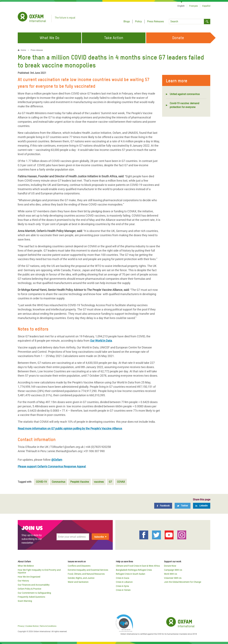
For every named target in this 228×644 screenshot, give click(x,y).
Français (193, 6)
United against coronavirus (185, 94)
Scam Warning (25, 601)
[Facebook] (163, 506)
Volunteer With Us (173, 578)
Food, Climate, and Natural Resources (86, 574)
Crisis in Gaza (123, 578)
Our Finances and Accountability (34, 585)
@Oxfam (57, 460)
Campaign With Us (173, 570)
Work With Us (171, 574)
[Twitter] (183, 506)
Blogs (127, 21)
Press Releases (155, 21)
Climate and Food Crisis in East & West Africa (138, 566)
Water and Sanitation (78, 582)
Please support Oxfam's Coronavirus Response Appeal (52, 466)
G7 (110, 482)
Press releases (37, 50)
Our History (23, 581)
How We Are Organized (29, 577)
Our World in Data (101, 341)
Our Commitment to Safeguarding (34, 593)
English (181, 6)
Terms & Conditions (48, 626)
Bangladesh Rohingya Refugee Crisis (134, 570)
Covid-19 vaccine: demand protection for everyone (184, 105)
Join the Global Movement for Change (183, 582)
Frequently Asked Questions (31, 597)
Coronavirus (59, 482)
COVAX (121, 482)
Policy (138, 21)
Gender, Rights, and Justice (81, 578)
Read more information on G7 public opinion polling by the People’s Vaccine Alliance (70, 428)
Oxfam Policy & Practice (29, 589)
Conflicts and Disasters (79, 566)
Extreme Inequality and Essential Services (88, 570)
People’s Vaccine (80, 482)
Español (206, 6)
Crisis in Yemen (123, 590)
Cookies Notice (32, 626)
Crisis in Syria (122, 586)
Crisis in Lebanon (124, 582)
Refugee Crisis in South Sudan (131, 574)
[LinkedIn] (202, 506)
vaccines (99, 482)
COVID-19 (41, 482)
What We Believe (26, 566)
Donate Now (170, 566)
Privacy (21, 626)
